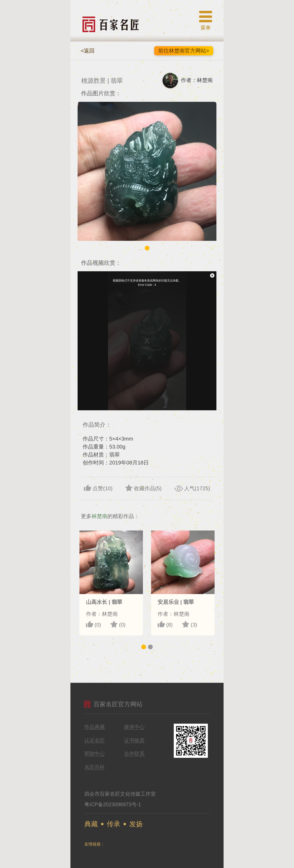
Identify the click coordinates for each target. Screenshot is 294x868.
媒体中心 (134, 727)
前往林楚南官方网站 (184, 51)
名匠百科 (95, 767)
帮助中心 (95, 754)
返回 (88, 51)
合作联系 (134, 754)
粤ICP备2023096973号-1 (113, 804)
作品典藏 (95, 727)
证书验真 (134, 740)
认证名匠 (95, 740)
